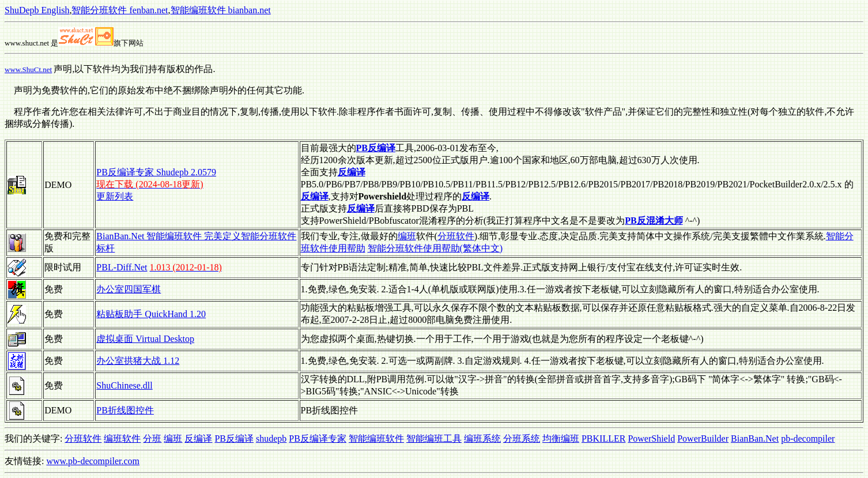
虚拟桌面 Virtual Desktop (145, 339)
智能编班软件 (376, 439)
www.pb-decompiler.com (93, 461)
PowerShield (651, 439)
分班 (152, 439)
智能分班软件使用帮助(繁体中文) (435, 248)
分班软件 (456, 236)
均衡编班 (561, 439)
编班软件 (122, 439)
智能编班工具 (434, 439)
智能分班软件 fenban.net (120, 10)
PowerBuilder (703, 439)
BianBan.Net (755, 439)
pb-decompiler (808, 439)
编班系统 (482, 439)
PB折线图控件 (125, 410)
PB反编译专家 (318, 439)
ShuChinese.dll (124, 385)
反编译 (198, 439)
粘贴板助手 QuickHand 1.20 (151, 314)
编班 (407, 236)
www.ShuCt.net (28, 69)
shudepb (271, 439)
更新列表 (115, 196)
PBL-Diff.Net (122, 267)
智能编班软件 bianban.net (221, 10)
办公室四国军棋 (129, 289)
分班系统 (522, 439)
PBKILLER (603, 439)
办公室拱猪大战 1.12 (138, 361)
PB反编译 (234, 439)
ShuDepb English (37, 10)
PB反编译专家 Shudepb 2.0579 (156, 172)
